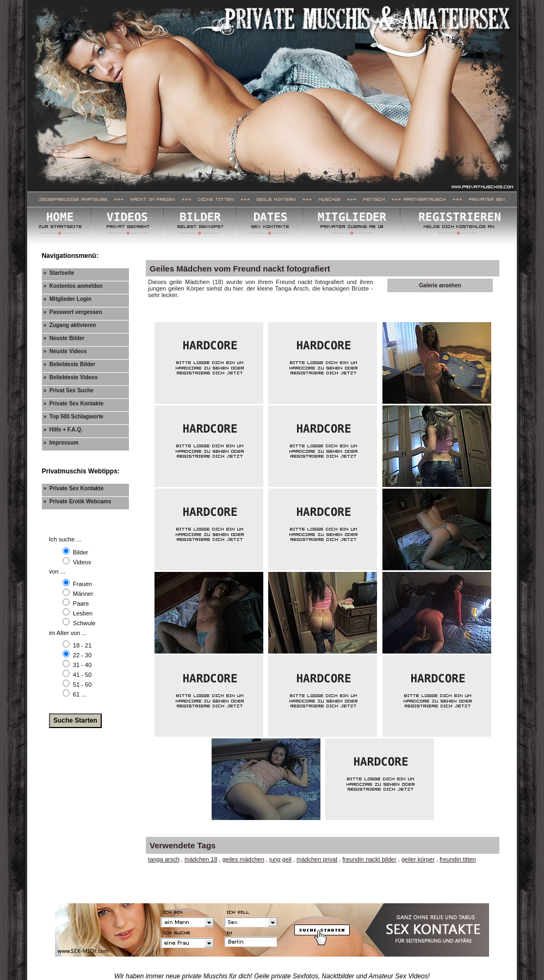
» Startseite (59, 273)
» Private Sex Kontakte (74, 403)
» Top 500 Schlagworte (73, 417)
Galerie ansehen (440, 285)
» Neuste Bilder (64, 338)
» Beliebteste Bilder (70, 364)
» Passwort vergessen (73, 312)
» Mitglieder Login (67, 299)
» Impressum (61, 443)
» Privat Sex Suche (69, 390)
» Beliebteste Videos (71, 377)
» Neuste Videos (65, 351)
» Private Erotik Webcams (78, 501)
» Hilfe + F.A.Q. (63, 430)
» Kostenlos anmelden (73, 286)
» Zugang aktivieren (70, 325)
